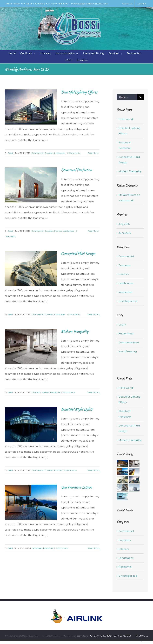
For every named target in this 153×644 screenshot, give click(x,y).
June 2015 (125, 233)
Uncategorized (128, 301)
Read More (93, 153)
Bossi (10, 153)
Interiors (58, 231)
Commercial (38, 153)
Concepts (49, 153)
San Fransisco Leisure (76, 487)
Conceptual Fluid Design (78, 253)
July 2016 (124, 224)
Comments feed (129, 342)
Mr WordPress (127, 195)
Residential (55, 392)
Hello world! (126, 119)
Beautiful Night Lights (77, 409)
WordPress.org (128, 351)
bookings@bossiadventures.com (90, 4)
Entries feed (126, 334)
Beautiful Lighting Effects (79, 92)
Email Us (142, 636)
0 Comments (73, 153)
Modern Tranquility (75, 331)
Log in (122, 325)
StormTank (82, 636)
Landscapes (60, 153)
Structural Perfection (76, 170)
